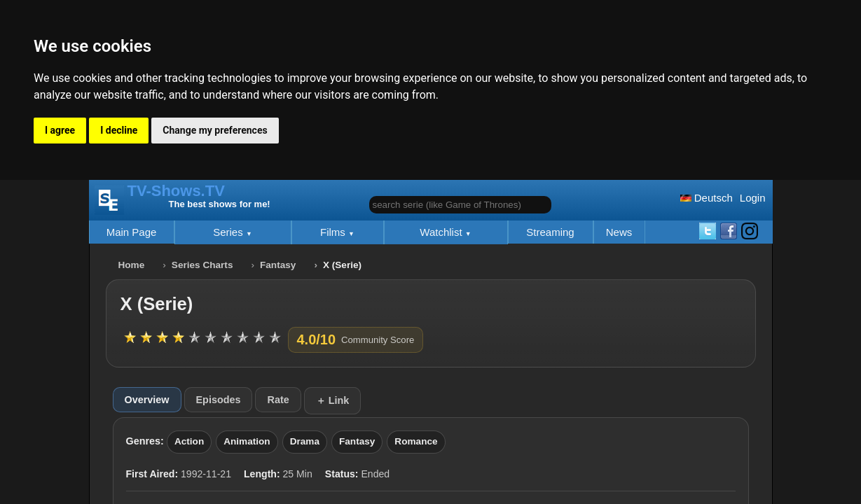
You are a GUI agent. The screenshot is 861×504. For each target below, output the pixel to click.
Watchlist (442, 232)
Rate (278, 400)
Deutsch (707, 198)
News (619, 232)
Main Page (132, 232)
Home (132, 265)
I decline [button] (119, 130)
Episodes (219, 400)
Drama (305, 441)
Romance (416, 441)
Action (189, 441)
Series (229, 232)
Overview (147, 400)
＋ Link (333, 400)
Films (334, 232)
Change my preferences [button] (215, 130)
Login (753, 198)
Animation (247, 441)
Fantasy (278, 265)
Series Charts (202, 265)
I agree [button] (60, 130)
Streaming (550, 232)
